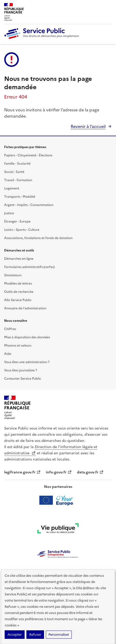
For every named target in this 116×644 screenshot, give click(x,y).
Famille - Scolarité (17, 164)
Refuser (35, 635)
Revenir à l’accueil (88, 126)
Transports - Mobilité (20, 197)
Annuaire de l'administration (25, 308)
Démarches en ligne (19, 259)
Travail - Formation (18, 180)
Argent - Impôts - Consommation (29, 205)
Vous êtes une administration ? (27, 362)
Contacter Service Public (23, 379)
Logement (12, 188)
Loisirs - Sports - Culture (22, 230)
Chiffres (10, 329)
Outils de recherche (19, 292)
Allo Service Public (18, 300)
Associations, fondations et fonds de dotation (38, 238)
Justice (9, 213)
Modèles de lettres (18, 283)
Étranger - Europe (17, 221)
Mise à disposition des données (27, 337)
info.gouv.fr (59, 472)
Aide (8, 354)
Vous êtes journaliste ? (21, 370)
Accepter (15, 635)
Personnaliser (59, 635)
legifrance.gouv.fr (22, 472)
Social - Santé (14, 172)
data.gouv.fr (90, 472)
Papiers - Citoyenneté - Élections (28, 155)
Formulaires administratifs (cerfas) (29, 267)
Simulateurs (13, 275)
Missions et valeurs (18, 346)
